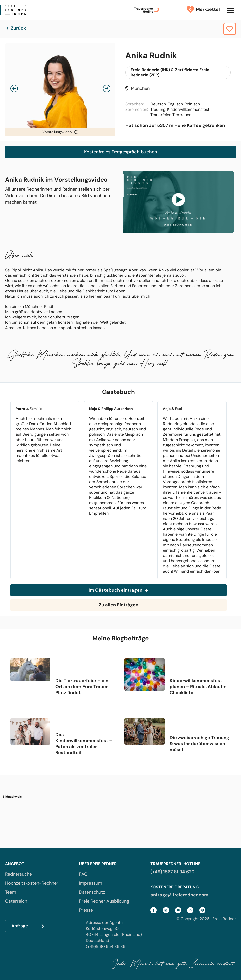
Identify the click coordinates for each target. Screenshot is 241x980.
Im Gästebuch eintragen (118, 590)
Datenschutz (92, 892)
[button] (230, 10)
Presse (86, 910)
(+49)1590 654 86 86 (106, 947)
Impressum (91, 883)
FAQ (83, 874)
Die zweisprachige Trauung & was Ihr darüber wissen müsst (199, 744)
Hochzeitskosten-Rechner (32, 883)
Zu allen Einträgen (119, 605)
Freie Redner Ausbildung (104, 901)
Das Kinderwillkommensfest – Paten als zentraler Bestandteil (84, 744)
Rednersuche (18, 874)
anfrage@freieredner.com (179, 895)
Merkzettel (207, 9)
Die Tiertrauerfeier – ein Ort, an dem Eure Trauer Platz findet (82, 687)
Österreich (16, 901)
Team (11, 892)
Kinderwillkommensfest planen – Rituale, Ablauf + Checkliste (198, 687)
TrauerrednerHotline (144, 10)
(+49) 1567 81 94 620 (173, 872)
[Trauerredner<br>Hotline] (157, 10)
